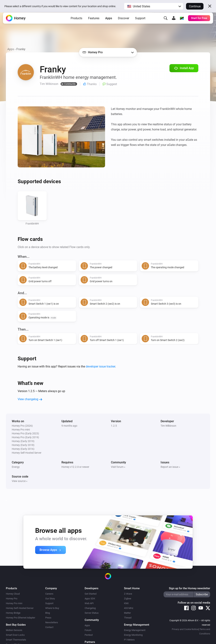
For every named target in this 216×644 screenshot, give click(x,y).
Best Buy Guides (16, 625)
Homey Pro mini (14, 603)
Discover (124, 21)
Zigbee (128, 599)
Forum (88, 630)
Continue (195, 6)
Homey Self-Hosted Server (20, 608)
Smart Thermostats (16, 640)
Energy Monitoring (133, 635)
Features (94, 21)
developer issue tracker (100, 366)
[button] (154, 6)
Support (140, 21)
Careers (49, 594)
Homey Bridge (13, 613)
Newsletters (52, 622)
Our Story (50, 599)
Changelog (90, 608)
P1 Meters (129, 640)
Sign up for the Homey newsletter (190, 588)
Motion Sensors (14, 630)
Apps (109, 21)
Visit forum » (118, 467)
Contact (49, 627)
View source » (20, 481)
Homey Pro (12, 599)
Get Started (91, 594)
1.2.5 (114, 426)
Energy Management (135, 630)
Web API (89, 603)
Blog (48, 613)
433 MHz (129, 608)
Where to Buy (52, 608)
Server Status (92, 613)
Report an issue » (170, 467)
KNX (126, 603)
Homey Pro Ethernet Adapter (21, 618)
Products (76, 21)
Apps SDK (90, 599)
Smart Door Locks (15, 635)
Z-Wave (128, 594)
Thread (128, 618)
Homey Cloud (13, 594)
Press (48, 618)
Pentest (89, 635)
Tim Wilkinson (168, 426)
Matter (127, 613)
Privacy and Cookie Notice (185, 629)
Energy (16, 467)
